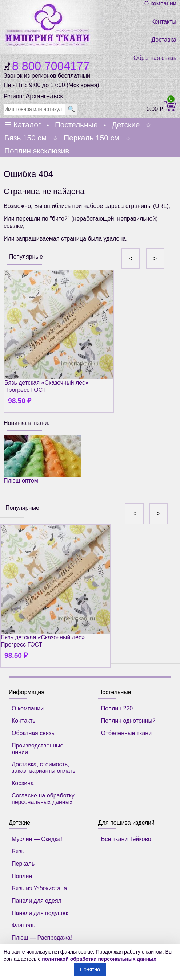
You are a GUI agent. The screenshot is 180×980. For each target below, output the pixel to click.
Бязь (18, 851)
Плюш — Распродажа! (42, 938)
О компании (160, 3)
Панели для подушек (40, 913)
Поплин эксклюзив (37, 151)
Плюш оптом (43, 459)
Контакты (164, 22)
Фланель (23, 925)
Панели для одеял (37, 901)
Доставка (164, 40)
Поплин (22, 876)
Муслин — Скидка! (37, 839)
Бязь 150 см (25, 138)
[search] (35, 109)
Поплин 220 (117, 708)
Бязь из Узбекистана (39, 888)
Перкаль (23, 864)
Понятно (90, 969)
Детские (126, 125)
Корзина (23, 783)
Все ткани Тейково (126, 839)
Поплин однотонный (128, 721)
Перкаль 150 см (91, 138)
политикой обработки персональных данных (99, 959)
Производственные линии (37, 749)
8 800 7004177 (51, 66)
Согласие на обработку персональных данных (43, 799)
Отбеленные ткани (126, 733)
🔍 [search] (71, 109)
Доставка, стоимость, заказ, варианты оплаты (44, 768)
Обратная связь (155, 58)
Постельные (76, 125)
